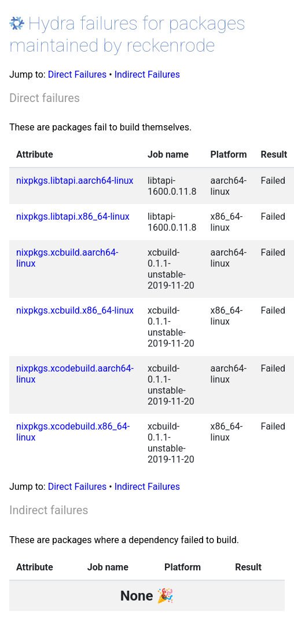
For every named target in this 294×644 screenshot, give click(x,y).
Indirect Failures (147, 74)
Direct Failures (78, 74)
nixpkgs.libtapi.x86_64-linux (73, 217)
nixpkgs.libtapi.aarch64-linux (75, 181)
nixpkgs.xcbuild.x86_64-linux (75, 310)
